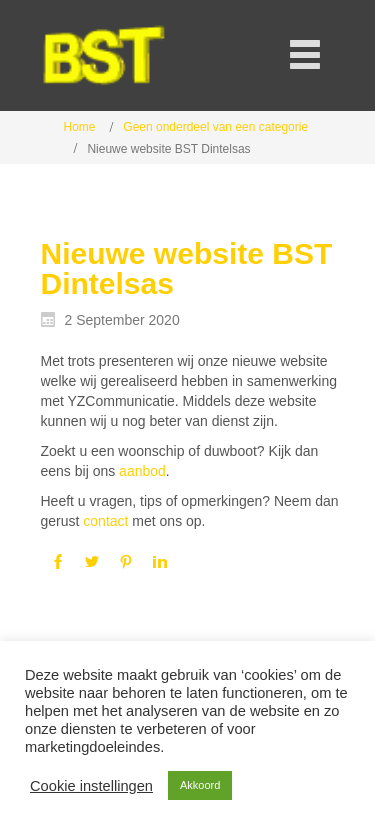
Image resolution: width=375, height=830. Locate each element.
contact (105, 521)
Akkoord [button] (200, 785)
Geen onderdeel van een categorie (215, 127)
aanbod (142, 471)
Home (80, 127)
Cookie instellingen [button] (91, 786)
